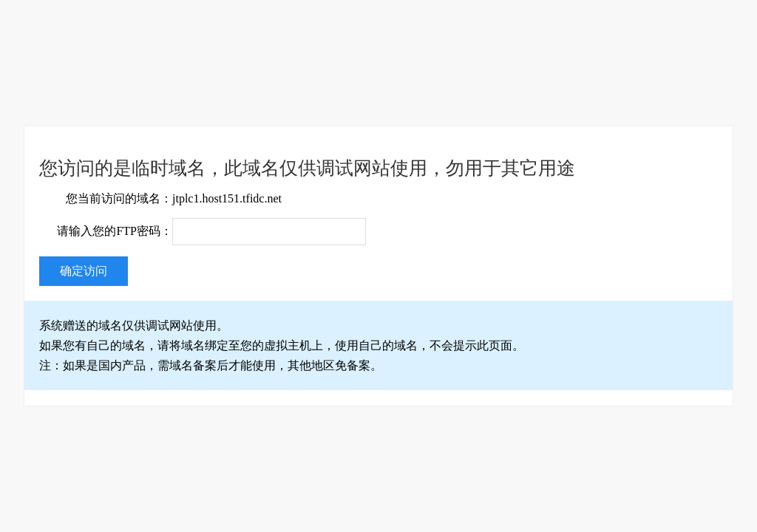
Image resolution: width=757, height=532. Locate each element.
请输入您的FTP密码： (115, 231)
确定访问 (84, 271)
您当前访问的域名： (119, 198)
